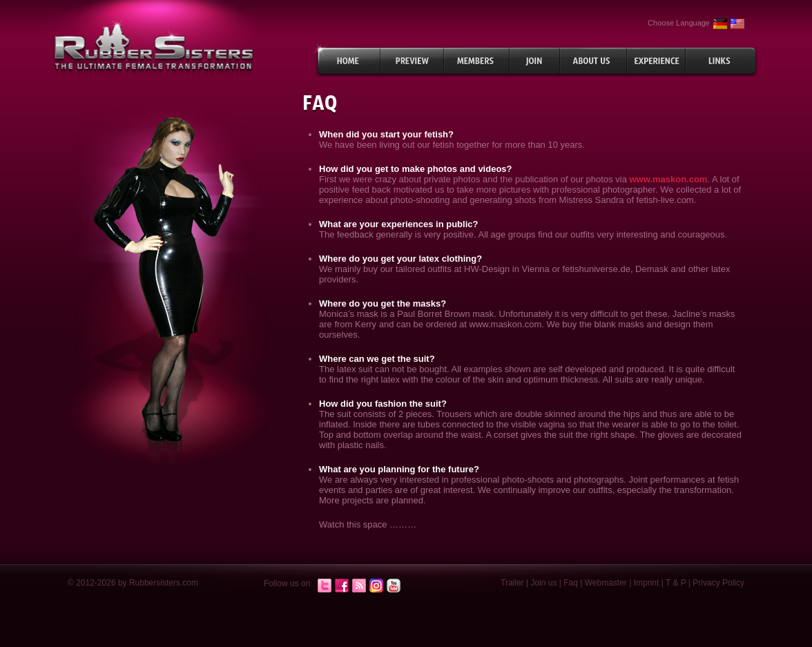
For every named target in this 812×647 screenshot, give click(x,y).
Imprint (647, 583)
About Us (593, 61)
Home (347, 61)
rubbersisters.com (154, 47)
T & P (676, 583)
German (720, 24)
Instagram (376, 586)
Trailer (512, 583)
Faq (571, 583)
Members (477, 61)
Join (535, 61)
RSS (359, 586)
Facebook (342, 586)
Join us (543, 583)
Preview (412, 61)
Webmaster (606, 583)
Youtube (394, 586)
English (737, 24)
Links (722, 61)
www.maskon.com (668, 179)
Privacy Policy (718, 583)
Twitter (325, 586)
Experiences (656, 61)
